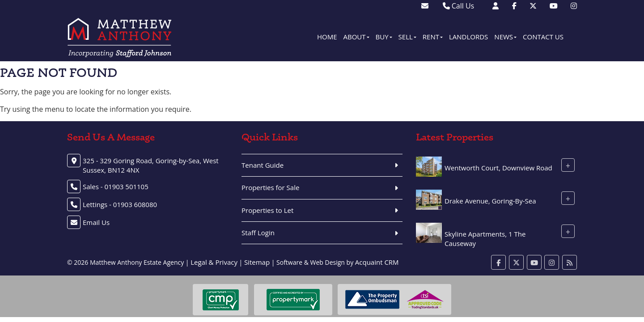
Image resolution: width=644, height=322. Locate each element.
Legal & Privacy (214, 262)
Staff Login (258, 233)
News (505, 37)
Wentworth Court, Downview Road (498, 168)
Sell (407, 37)
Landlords (468, 37)
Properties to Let (267, 210)
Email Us (96, 222)
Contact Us (543, 37)
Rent (433, 37)
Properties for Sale (270, 187)
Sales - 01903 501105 (116, 186)
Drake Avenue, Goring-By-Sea (490, 201)
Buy (384, 37)
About (356, 37)
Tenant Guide (263, 165)
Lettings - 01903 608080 (120, 204)
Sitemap (257, 262)
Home (327, 37)
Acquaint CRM (377, 262)
